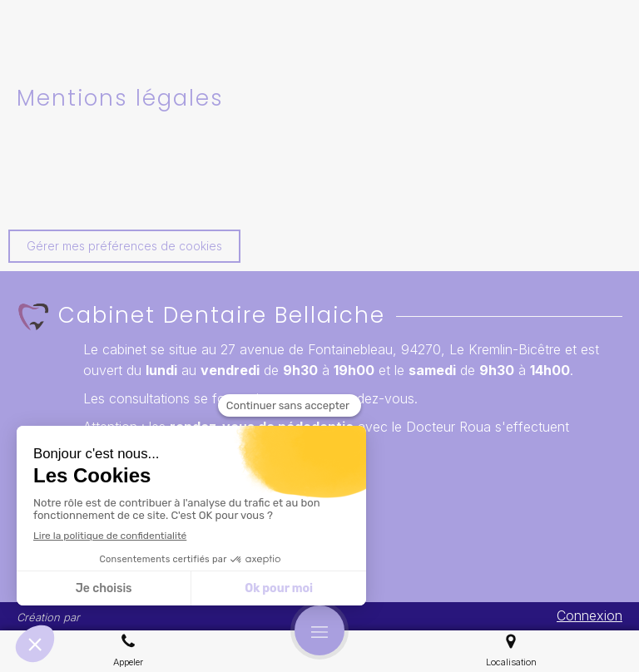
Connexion (589, 615)
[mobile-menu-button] (319, 630)
